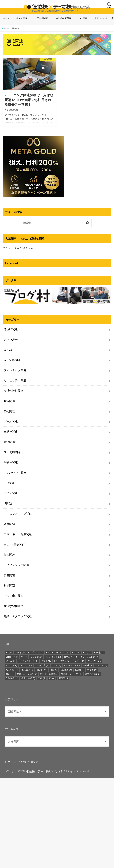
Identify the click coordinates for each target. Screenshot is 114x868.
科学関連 (9, 585)
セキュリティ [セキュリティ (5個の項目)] (62, 661)
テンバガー (11, 339)
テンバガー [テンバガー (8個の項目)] (94, 661)
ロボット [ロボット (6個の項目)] (101, 665)
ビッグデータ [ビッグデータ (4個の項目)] (72, 665)
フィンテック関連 (15, 370)
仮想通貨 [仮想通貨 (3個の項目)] (27, 670)
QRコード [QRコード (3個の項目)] (12, 657)
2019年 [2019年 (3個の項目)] (20, 652)
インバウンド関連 (15, 473)
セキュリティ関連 (15, 380)
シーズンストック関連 (18, 514)
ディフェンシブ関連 (16, 565)
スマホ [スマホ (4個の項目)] (46, 661)
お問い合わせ (101, 18)
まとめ (8, 350)
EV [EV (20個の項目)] (50, 652)
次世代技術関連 (63, 18)
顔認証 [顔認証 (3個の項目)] (64, 678)
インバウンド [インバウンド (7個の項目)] (53, 657)
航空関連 (9, 575)
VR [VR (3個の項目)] (24, 657)
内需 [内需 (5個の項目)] (53, 670)
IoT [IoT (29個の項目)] (76, 652)
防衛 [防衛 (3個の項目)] (42, 678)
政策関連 (9, 401)
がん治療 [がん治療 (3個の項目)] (36, 657)
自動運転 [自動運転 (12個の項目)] (12, 678)
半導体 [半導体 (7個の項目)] (92, 670)
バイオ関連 (11, 493)
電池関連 (9, 442)
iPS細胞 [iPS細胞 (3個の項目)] (99, 652)
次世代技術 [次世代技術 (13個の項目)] (93, 674)
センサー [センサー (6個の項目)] (78, 661)
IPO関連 (83, 18)
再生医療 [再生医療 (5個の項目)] (66, 670)
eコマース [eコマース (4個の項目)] (63, 652)
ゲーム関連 (11, 421)
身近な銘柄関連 (14, 606)
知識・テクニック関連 (18, 616)
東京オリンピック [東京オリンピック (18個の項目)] (72, 674)
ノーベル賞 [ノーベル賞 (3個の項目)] (42, 665)
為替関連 (9, 524)
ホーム (6, 18)
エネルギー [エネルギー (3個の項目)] (71, 657)
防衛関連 (9, 411)
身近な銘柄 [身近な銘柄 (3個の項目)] (28, 678)
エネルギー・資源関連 (18, 534)
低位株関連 (22, 18)
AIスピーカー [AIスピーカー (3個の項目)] (35, 652)
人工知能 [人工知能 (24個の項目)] (12, 670)
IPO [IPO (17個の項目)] (87, 652)
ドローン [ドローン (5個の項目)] (26, 665)
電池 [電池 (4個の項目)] (52, 678)
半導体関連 (11, 462)
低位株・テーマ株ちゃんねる (45, 771)
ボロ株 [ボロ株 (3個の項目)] (88, 665)
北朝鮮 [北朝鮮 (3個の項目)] (79, 670)
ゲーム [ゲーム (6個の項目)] (10, 661)
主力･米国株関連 (14, 544)
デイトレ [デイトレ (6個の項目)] (11, 665)
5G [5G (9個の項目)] (9, 652)
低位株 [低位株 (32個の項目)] (41, 670)
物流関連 (9, 555)
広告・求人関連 (14, 596)
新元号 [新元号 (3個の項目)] (32, 674)
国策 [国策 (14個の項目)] (10, 674)
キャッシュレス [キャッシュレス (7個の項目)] (89, 657)
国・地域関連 (12, 452)
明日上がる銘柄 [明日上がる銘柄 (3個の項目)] (49, 674)
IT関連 (8, 503)
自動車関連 (11, 432)
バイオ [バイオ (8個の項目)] (56, 665)
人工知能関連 (41, 18)
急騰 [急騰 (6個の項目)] (21, 674)
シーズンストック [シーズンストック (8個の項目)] (28, 661)
